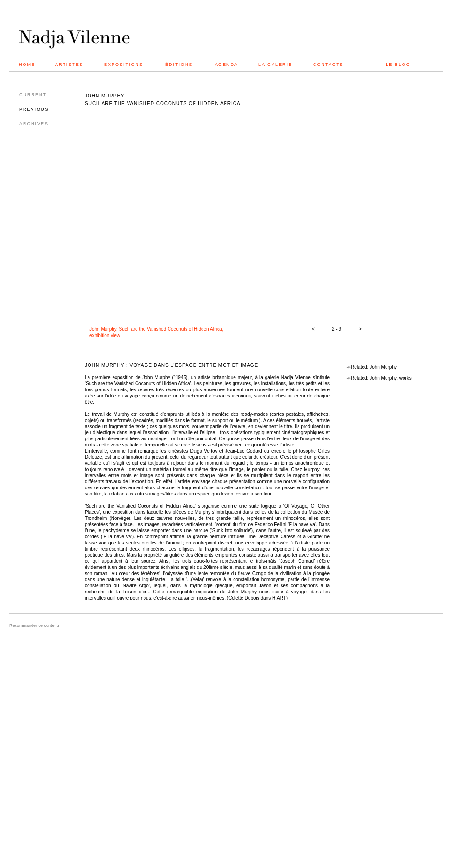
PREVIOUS (34, 109)
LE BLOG (398, 65)
